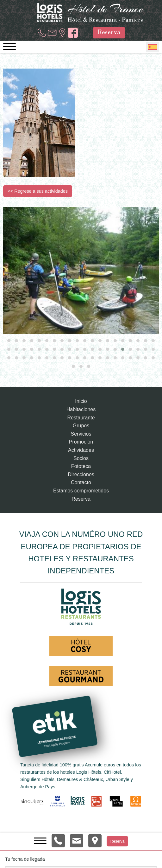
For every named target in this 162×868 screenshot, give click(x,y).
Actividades (81, 450)
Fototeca (81, 466)
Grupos (81, 426)
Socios (81, 458)
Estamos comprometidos (81, 491)
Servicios (81, 434)
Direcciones (81, 474)
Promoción (81, 442)
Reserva (109, 32)
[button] (9, 341)
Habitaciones (81, 409)
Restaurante (81, 418)
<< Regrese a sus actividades (38, 191)
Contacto (81, 482)
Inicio (81, 401)
